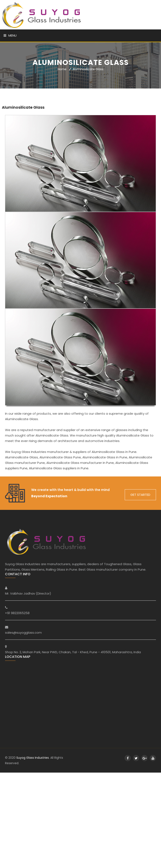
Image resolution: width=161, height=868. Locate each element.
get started (140, 495)
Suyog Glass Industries (33, 758)
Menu (10, 35)
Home (62, 69)
